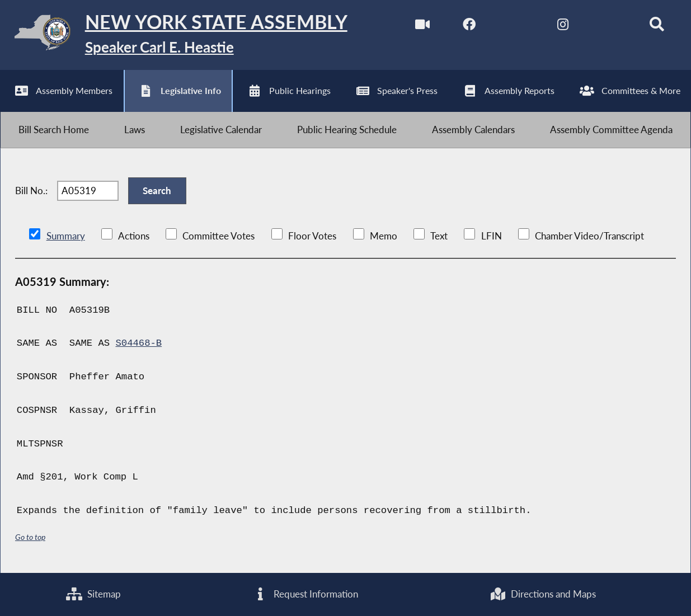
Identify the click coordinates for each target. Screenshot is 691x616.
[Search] (657, 27)
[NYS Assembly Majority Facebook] (469, 27)
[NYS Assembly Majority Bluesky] (610, 27)
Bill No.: (31, 191)
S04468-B (138, 343)
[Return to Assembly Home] (174, 35)
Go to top (30, 537)
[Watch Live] (422, 27)
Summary (66, 236)
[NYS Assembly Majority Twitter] (516, 27)
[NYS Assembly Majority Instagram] (563, 27)
